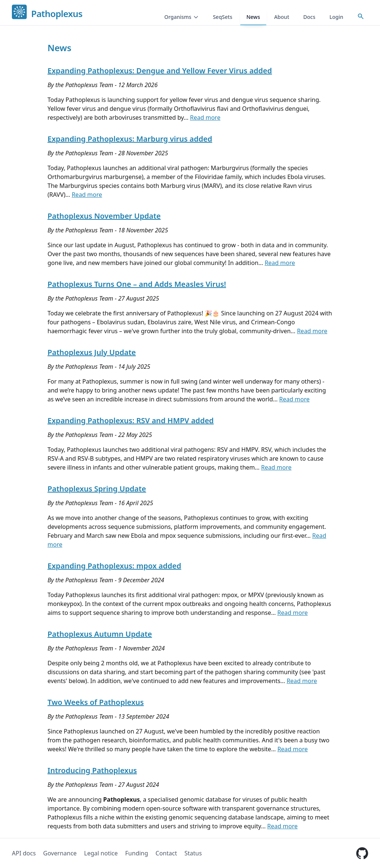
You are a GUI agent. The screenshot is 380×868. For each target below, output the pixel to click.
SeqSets (223, 17)
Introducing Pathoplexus (92, 770)
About (282, 17)
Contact (166, 853)
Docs (309, 17)
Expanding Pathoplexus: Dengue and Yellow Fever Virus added (160, 71)
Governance (60, 853)
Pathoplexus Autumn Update (100, 634)
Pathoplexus (57, 14)
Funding (137, 853)
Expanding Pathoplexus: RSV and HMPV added (131, 420)
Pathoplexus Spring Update (97, 489)
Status (193, 853)
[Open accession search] (361, 16)
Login (336, 17)
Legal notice (101, 853)
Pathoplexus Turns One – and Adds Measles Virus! (137, 284)
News (253, 17)
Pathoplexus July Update (92, 352)
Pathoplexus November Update (104, 216)
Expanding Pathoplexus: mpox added (114, 566)
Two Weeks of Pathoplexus (96, 702)
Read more (205, 117)
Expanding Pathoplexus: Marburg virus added (130, 139)
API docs (24, 853)
